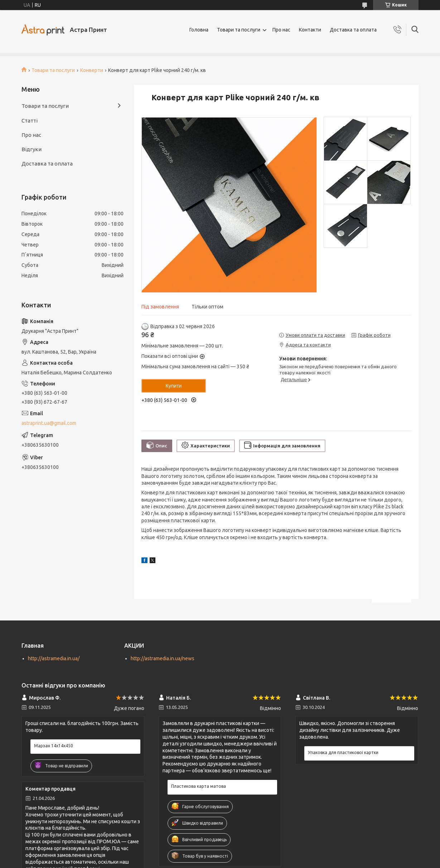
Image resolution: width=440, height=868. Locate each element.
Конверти (92, 70)
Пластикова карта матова (199, 786)
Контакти (310, 30)
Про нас (281, 30)
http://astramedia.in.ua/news (163, 658)
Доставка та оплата (353, 30)
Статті (30, 121)
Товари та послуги (239, 30)
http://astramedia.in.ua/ (54, 658)
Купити (174, 386)
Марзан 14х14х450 (54, 746)
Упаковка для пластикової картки (343, 752)
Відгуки (32, 149)
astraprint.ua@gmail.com (49, 423)
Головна (199, 30)
